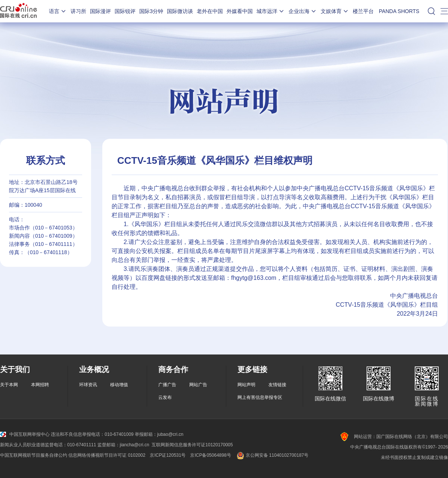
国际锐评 (125, 11)
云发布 (165, 397)
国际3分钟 (151, 11)
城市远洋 (271, 11)
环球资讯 (88, 385)
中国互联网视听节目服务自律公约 (34, 455)
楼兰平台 (363, 11)
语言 (58, 11)
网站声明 (246, 385)
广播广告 (167, 385)
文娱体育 (335, 11)
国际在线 (18, 11)
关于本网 (9, 385)
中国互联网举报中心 (25, 434)
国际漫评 (100, 11)
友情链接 (277, 385)
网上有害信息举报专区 (260, 397)
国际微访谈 (180, 11)
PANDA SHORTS (399, 11)
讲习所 (78, 11)
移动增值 (119, 385)
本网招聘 (40, 385)
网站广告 (198, 385)
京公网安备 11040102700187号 (272, 455)
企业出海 (303, 11)
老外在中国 (210, 11)
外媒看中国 (240, 11)
